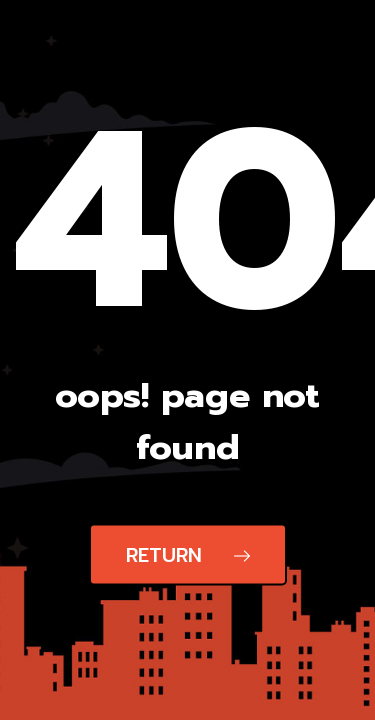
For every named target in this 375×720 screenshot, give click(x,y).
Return (188, 555)
